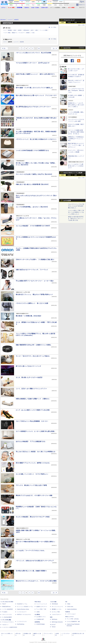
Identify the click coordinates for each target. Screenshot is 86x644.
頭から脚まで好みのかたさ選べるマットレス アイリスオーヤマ (36, 95)
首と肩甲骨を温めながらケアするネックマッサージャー (33, 107)
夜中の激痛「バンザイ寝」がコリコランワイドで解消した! (34, 88)
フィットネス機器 (44, 30)
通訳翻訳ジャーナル (57, 609)
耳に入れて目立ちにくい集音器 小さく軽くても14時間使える (36, 452)
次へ (55, 48)
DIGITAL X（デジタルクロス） (24, 614)
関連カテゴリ (8, 39)
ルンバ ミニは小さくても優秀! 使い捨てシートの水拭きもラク (76, 166)
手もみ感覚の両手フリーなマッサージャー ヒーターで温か (35, 281)
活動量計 (28, 33)
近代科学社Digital (40, 624)
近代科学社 (37, 622)
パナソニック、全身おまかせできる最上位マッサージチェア (35, 561)
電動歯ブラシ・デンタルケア (18, 33)
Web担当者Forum (6, 607)
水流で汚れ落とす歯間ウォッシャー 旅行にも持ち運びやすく (35, 74)
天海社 (69, 604)
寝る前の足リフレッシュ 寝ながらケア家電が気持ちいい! (34, 294)
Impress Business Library (23, 609)
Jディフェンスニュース (57, 607)
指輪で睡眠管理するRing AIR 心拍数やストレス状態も (33, 345)
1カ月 (82, 22)
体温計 (15, 30)
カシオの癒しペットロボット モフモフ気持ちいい (32, 474)
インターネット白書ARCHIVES (10, 627)
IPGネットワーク (69, 617)
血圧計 (32, 30)
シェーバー (16, 42)
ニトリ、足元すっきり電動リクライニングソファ (31, 389)
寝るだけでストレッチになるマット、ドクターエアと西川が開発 (36, 581)
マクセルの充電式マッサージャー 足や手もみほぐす (33, 63)
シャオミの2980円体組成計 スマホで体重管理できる (32, 150)
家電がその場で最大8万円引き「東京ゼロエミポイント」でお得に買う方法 (76, 219)
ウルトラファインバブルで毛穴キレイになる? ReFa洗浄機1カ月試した (76, 206)
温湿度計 (20, 30)
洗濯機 (64, 8)
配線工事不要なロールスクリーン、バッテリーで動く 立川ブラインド (76, 145)
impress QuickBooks (72, 609)
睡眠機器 (10, 30)
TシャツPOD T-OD (41, 609)
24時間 (69, 22)
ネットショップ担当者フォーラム (25, 607)
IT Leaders (5, 612)
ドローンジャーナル (7, 614)
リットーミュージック (42, 604)
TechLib (54, 627)
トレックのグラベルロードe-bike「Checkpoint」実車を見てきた (76, 90)
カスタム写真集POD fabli (73, 622)
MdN (51, 617)
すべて (5, 30)
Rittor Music (38, 602)
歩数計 (37, 30)
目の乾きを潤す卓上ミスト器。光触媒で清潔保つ (31, 571)
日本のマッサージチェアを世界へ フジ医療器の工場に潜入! (35, 260)
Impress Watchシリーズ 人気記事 (73, 173)
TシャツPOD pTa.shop (73, 619)
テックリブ (53, 625)
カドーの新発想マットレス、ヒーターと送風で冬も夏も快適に (35, 431)
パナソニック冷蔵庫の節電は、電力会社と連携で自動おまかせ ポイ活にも (76, 132)
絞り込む (8, 28)
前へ (4, 48)
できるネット (5, 625)
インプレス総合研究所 (7, 609)
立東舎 (38, 612)
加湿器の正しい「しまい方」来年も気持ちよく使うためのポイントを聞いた (76, 105)
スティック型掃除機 (55, 8)
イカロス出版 (53, 602)
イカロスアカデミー (57, 614)
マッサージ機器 (7, 33)
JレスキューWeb (56, 612)
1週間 (76, 22)
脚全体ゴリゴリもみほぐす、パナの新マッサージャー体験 (34, 495)
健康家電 (10, 42)
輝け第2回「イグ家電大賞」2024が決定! (29, 316)
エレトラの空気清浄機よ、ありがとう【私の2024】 (32, 207)
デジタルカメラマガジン (8, 622)
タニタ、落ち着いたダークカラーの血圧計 (29, 377)
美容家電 (22, 42)
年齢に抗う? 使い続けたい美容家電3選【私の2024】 (32, 184)
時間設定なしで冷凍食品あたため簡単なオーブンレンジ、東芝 (76, 139)
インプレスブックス (22, 622)
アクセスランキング (69, 20)
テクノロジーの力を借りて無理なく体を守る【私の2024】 (34, 174)
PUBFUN (68, 612)
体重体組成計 (26, 30)
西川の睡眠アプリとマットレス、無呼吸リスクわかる (33, 463)
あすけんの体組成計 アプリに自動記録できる (31, 441)
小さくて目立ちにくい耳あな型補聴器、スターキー (32, 421)
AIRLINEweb (55, 604)
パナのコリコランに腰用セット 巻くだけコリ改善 (32, 303)
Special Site (67, 48)
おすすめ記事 (67, 201)
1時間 (63, 22)
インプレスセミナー (22, 612)
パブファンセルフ (71, 614)
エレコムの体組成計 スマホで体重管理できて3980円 (33, 226)
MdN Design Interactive (57, 622)
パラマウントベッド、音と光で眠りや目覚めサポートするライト (36, 139)
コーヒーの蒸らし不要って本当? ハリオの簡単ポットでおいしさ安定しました (76, 212)
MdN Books (54, 619)
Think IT (4, 604)
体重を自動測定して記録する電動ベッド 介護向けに (33, 399)
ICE (66, 602)
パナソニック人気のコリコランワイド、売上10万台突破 (33, 53)
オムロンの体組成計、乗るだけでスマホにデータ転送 (33, 517)
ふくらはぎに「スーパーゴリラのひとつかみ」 (31, 551)
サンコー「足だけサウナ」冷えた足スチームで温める (33, 356)
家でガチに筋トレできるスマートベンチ (28, 366)
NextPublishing (21, 624)
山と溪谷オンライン (41, 617)
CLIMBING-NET (40, 619)
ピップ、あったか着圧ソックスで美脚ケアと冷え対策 (33, 410)
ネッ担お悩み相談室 (7, 617)
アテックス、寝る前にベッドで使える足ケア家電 (31, 485)
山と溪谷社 (37, 614)
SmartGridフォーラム (22, 604)
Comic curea (70, 607)
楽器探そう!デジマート (42, 607)
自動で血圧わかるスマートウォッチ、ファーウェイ (32, 270)
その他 (33, 33)
